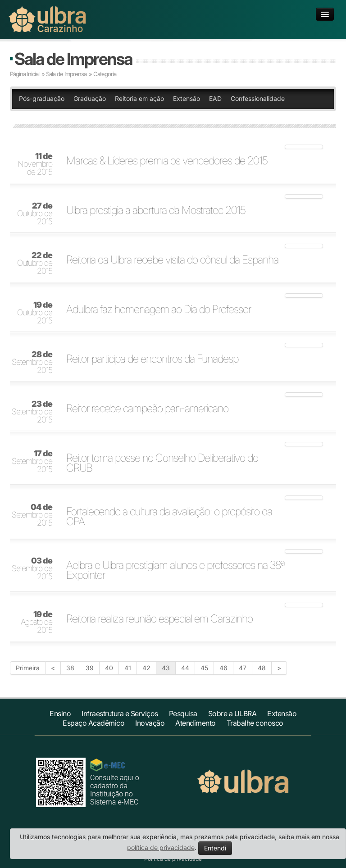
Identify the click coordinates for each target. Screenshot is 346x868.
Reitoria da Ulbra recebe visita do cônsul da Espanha (172, 260)
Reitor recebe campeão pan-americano (147, 409)
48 (262, 668)
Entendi (215, 848)
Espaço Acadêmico (93, 723)
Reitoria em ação (139, 98)
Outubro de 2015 (35, 214)
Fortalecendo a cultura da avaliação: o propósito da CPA (169, 517)
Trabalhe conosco (255, 723)
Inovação (150, 723)
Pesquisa (183, 713)
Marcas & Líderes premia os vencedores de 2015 (167, 161)
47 (243, 668)
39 (90, 668)
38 (70, 668)
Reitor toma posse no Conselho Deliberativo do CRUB (162, 463)
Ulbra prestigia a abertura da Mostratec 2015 (156, 210)
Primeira (28, 668)
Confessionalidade (258, 98)
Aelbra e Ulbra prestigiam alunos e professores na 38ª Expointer (175, 570)
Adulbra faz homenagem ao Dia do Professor (159, 309)
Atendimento (196, 723)
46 (223, 668)
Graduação (90, 98)
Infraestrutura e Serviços (120, 713)
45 (204, 668)
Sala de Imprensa (73, 59)
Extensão (187, 98)
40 (109, 668)
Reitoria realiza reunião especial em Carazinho (159, 619)
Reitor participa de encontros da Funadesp (152, 359)
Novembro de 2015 (35, 164)
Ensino (60, 713)
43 (166, 668)
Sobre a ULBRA (232, 713)
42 (146, 668)
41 (128, 668)
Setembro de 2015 (32, 363)
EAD (215, 98)
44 (185, 668)
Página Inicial (25, 74)
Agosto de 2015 (36, 623)
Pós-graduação (42, 98)
